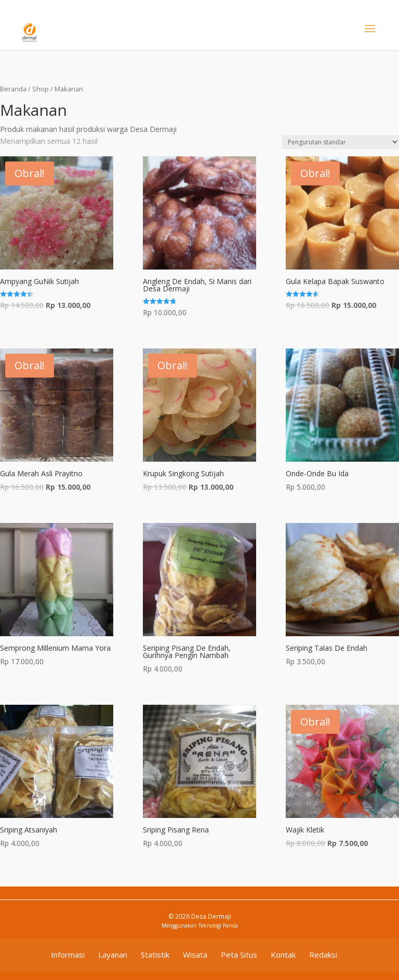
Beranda (13, 89)
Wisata (195, 955)
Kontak (283, 955)
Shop (41, 89)
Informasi (68, 955)
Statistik (155, 955)
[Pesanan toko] (340, 142)
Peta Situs (239, 955)
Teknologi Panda (218, 925)
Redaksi (323, 955)
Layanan (113, 955)
